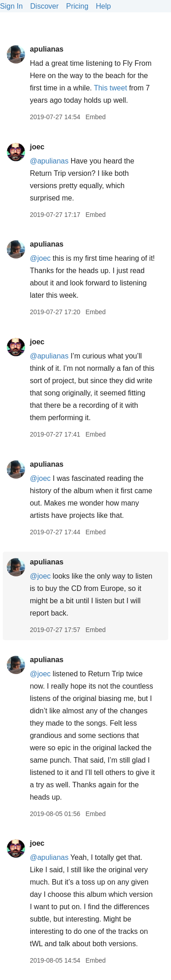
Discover (44, 6)
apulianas (47, 49)
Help (103, 6)
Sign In (11, 6)
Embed (95, 117)
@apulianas (49, 161)
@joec (40, 258)
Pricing (77, 6)
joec (37, 147)
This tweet (111, 88)
